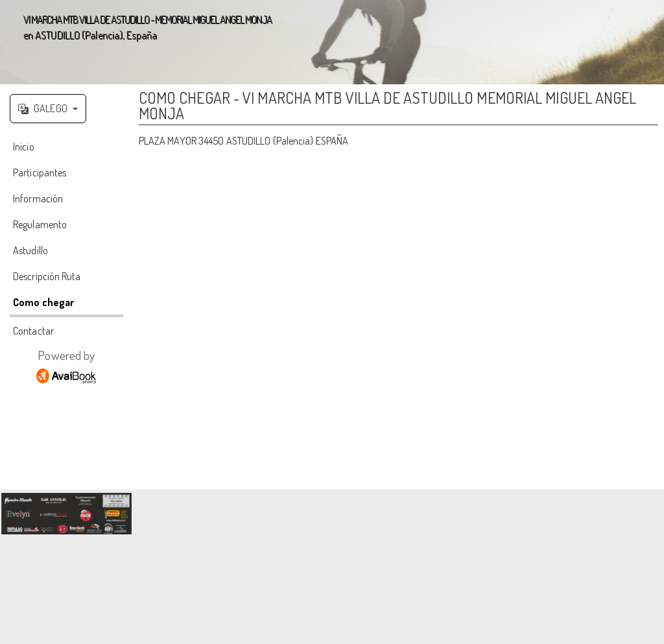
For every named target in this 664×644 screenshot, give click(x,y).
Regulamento (40, 224)
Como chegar (43, 302)
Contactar (33, 331)
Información (38, 198)
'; (332, 42)
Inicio (24, 147)
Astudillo (30, 250)
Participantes (40, 173)
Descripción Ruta (47, 276)
